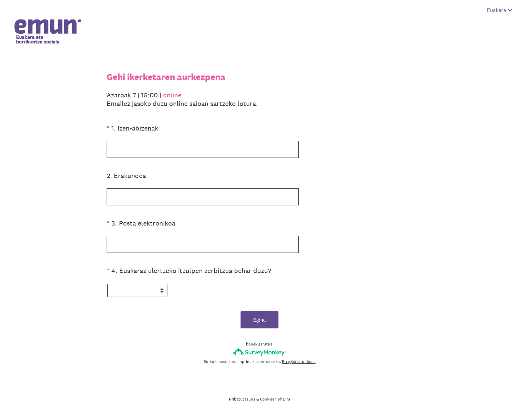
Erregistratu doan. (299, 362)
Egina (259, 320)
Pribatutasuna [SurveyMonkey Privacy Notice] (242, 399)
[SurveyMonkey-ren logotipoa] (259, 352)
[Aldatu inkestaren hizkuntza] (500, 10)
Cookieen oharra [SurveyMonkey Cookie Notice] (275, 399)
